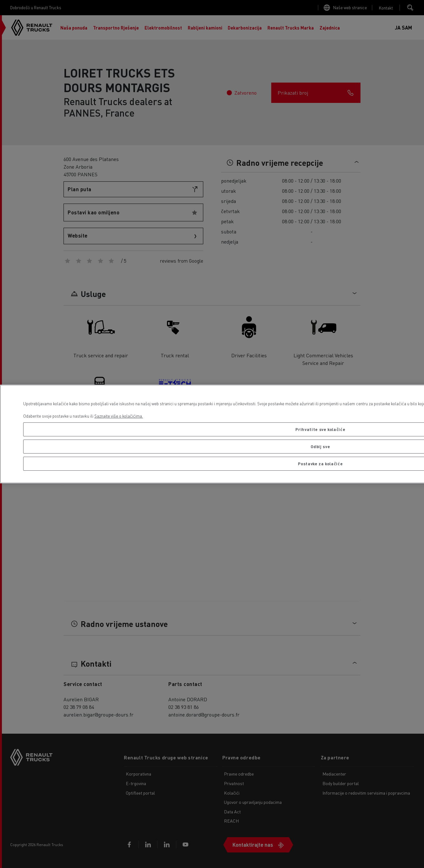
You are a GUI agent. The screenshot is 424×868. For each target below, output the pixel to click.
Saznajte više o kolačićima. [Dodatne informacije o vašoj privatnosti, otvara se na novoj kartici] (119, 416)
